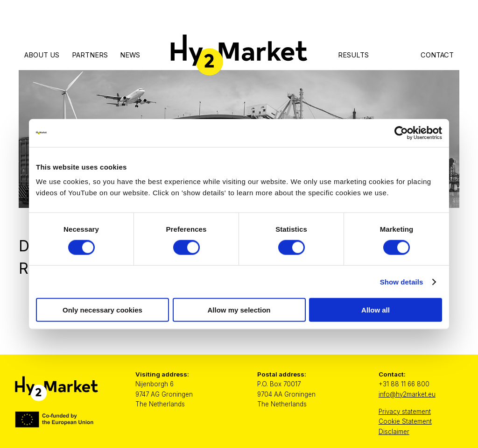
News (130, 55)
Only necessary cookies (102, 310)
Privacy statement (405, 412)
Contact (437, 55)
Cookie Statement (405, 421)
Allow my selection (239, 310)
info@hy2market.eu (407, 394)
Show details (402, 281)
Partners (90, 55)
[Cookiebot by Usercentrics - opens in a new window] (401, 133)
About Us (42, 55)
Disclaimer (394, 432)
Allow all (376, 310)
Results (353, 55)
